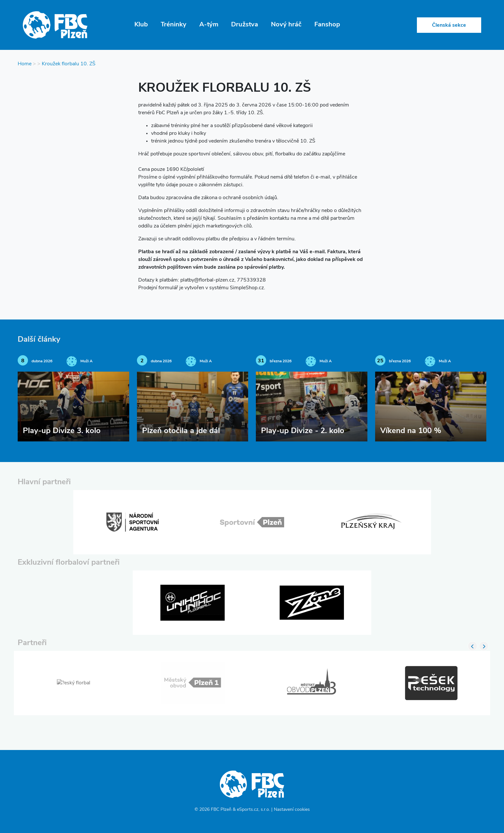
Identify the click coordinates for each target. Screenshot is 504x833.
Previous (473, 646)
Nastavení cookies (292, 810)
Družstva (245, 25)
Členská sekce (449, 25)
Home (25, 64)
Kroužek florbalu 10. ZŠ (69, 64)
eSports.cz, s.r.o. (253, 810)
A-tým (209, 25)
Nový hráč (286, 25)
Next (484, 646)
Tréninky (174, 25)
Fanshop (327, 25)
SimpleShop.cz (247, 288)
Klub (141, 25)
